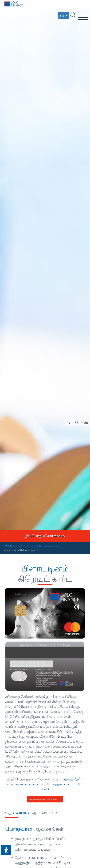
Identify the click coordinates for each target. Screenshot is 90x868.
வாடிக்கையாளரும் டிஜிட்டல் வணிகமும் (37, 546)
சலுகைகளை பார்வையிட (45, 799)
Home (6, 546)
